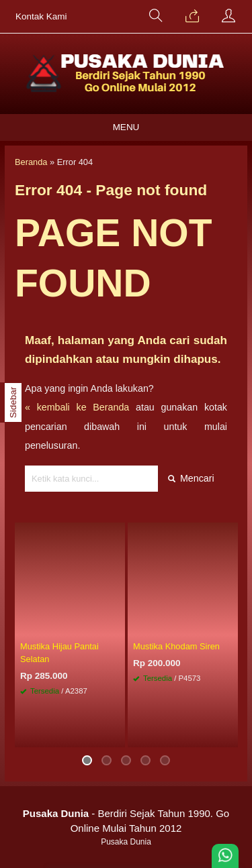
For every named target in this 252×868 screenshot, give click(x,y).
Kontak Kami (41, 16)
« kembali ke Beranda (77, 407)
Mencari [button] (191, 478)
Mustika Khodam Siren (176, 646)
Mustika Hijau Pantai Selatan (59, 653)
